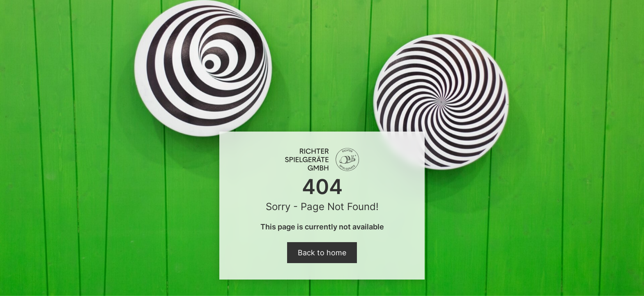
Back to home (322, 253)
